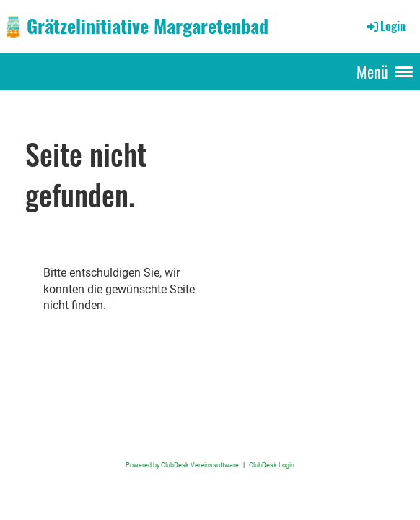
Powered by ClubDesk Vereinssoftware (182, 465)
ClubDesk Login (272, 465)
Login (385, 26)
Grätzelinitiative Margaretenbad (148, 26)
